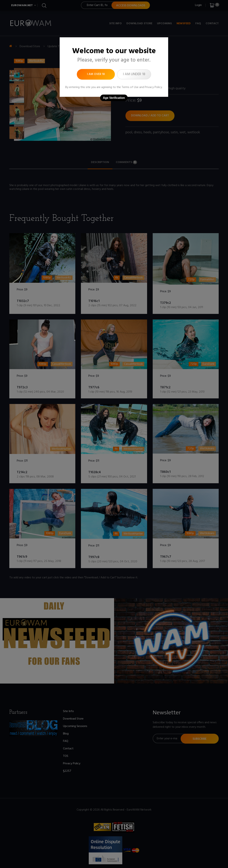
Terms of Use (130, 87)
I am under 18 (134, 74)
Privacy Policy (153, 87)
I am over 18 (96, 74)
